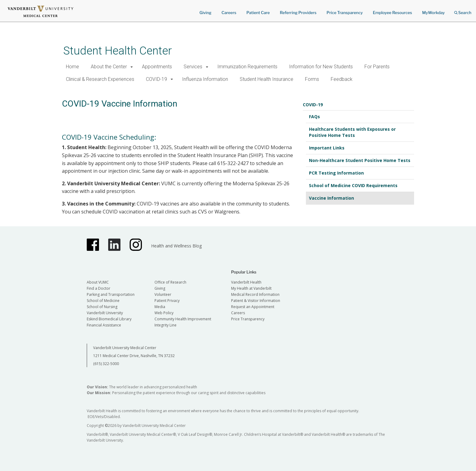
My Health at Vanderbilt (251, 288)
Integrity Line (166, 325)
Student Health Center (118, 51)
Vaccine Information (331, 198)
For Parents (377, 67)
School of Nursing (102, 307)
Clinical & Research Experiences (100, 79)
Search (463, 11)
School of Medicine (103, 301)
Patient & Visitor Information (256, 301)
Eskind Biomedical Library (109, 319)
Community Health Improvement (183, 319)
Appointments (157, 67)
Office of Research (170, 282)
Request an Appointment (253, 307)
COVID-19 (156, 79)
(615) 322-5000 (106, 364)
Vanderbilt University (105, 313)
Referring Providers (298, 13)
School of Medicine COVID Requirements (353, 185)
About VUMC (98, 282)
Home (72, 67)
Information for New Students (321, 67)
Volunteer (163, 294)
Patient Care (258, 13)
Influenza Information (205, 79)
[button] (132, 67)
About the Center (109, 67)
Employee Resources (392, 13)
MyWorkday (433, 13)
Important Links (327, 148)
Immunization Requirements (247, 67)
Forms (312, 79)
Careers (229, 13)
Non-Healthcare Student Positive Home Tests (360, 160)
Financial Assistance (104, 325)
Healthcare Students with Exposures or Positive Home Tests (352, 132)
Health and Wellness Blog (176, 246)
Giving (206, 13)
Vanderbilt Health (246, 282)
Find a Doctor (99, 288)
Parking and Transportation (111, 294)
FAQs (314, 117)
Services (193, 67)
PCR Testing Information (336, 173)
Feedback (342, 79)
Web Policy (164, 313)
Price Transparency (345, 13)
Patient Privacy (167, 301)
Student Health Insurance (267, 79)
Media (160, 307)
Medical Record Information (255, 294)
